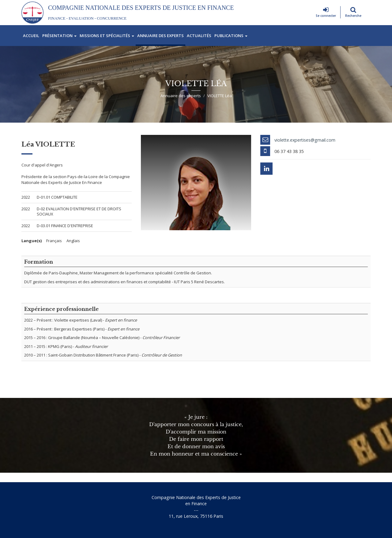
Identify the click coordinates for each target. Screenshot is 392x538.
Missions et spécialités (107, 36)
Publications (231, 36)
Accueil (31, 36)
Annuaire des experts (160, 36)
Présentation (59, 36)
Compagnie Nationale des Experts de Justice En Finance (141, 8)
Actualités (199, 36)
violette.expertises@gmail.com (305, 140)
